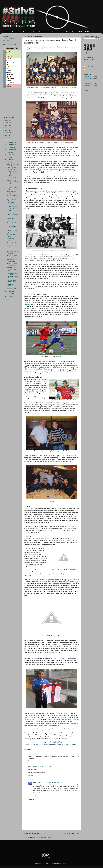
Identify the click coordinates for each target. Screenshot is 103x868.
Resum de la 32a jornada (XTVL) (12, 281)
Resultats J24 (88, 81)
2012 (7, 140)
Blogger (65, 863)
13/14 (73, 32)
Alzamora (32, 745)
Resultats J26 (88, 76)
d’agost (9, 152)
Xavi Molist (66, 460)
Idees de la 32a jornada (11, 285)
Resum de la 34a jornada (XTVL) (12, 235)
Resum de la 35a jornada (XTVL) (12, 206)
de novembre (11, 145)
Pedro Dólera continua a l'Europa (13, 196)
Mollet (63, 745)
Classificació (16, 32)
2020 (7, 120)
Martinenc (58, 745)
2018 (7, 125)
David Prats (74, 458)
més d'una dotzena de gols (56, 462)
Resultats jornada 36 (12, 178)
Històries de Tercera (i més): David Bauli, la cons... (13, 182)
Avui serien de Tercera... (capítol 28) (12, 187)
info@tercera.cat (88, 53)
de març (9, 291)
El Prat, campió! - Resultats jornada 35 (12, 214)
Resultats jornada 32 (12, 288)
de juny (9, 157)
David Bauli (43, 745)
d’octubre (10, 147)
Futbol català (51, 745)
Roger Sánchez (35, 742)
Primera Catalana (71, 745)
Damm (38, 745)
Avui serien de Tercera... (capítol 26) (12, 269)
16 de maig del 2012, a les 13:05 (42, 767)
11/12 (87, 32)
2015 (7, 133)
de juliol (9, 155)
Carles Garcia (89, 66)
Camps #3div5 (38, 32)
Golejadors (27, 32)
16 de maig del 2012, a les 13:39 (54, 782)
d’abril (9, 162)
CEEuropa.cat (59, 356)
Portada (6, 32)
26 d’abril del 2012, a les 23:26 (42, 754)
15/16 (60, 32)
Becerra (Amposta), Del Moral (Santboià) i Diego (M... (12, 275)
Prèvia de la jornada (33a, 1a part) (12, 264)
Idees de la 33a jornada (11, 219)
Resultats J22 (88, 85)
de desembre (11, 142)
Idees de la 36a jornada (11, 175)
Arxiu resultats (50, 32)
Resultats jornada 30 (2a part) (12, 252)
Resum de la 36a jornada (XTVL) (12, 170)
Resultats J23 (88, 83)
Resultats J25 (88, 79)
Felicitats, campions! (12, 249)
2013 (7, 138)
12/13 (80, 32)
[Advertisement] (9, 102)
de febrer (10, 294)
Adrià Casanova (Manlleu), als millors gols (11, 201)
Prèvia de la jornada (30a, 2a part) (12, 256)
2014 (7, 135)
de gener (9, 296)
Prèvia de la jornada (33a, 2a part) (12, 226)
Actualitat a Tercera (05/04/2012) (12, 260)
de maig (9, 160)
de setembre (11, 150)
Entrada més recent (31, 833)
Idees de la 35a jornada (11, 210)
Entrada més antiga (72, 833)
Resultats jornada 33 (12, 222)
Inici (52, 833)
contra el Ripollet (29, 304)
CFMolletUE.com (57, 636)
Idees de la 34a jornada (11, 239)
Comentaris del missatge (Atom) (42, 837)
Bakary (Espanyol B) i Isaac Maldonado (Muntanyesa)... (13, 166)
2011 (7, 299)
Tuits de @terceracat (90, 60)
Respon (30, 761)
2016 (7, 130)
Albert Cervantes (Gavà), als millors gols (12, 231)
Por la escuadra (72, 570)
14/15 (66, 32)
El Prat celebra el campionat (11, 192)
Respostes (33, 779)
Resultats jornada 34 (12, 243)
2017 (7, 128)
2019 (7, 123)
